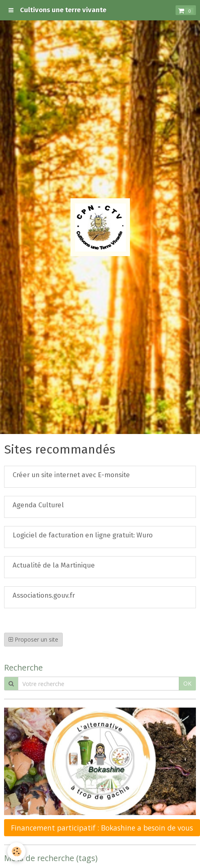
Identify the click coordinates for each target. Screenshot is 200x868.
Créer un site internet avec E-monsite (71, 475)
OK (187, 683)
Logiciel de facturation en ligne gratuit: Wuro (83, 535)
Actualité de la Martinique (54, 565)
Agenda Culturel (38, 505)
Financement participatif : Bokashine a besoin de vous (102, 828)
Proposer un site (33, 639)
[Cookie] (16, 852)
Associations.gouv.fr (44, 595)
